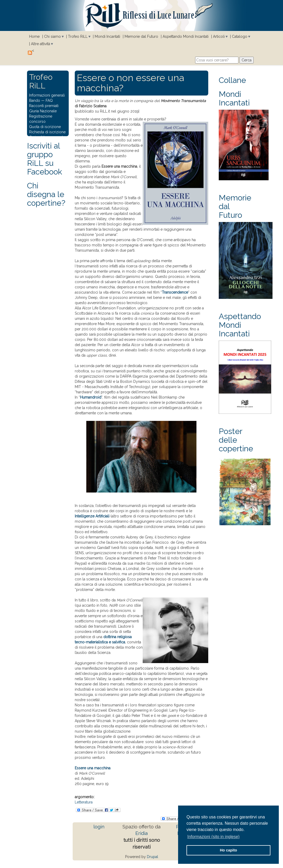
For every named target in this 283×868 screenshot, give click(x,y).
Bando (35, 100)
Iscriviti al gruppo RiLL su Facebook (45, 159)
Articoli (219, 36)
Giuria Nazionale (43, 111)
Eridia (141, 833)
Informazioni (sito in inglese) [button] (213, 837)
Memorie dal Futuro (141, 36)
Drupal (153, 857)
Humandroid (91, 397)
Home (34, 36)
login (99, 827)
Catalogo (240, 36)
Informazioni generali (47, 95)
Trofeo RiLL (78, 36)
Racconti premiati (44, 106)
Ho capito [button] (228, 850)
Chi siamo (52, 36)
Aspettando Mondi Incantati (186, 36)
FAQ (49, 100)
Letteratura (84, 802)
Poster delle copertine (236, 440)
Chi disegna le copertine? (46, 194)
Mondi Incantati (107, 36)
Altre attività (41, 44)
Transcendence (175, 292)
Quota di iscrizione (45, 127)
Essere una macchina (93, 768)
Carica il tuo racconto (47, 137)
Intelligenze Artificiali (92, 516)
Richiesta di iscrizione (47, 132)
